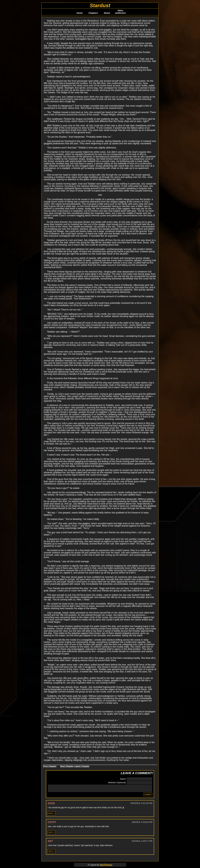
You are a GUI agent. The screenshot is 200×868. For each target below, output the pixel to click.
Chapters (93, 13)
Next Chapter (67, 766)
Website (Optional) (117, 782)
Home (80, 13)
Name (123, 778)
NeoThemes (106, 866)
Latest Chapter (82, 766)
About (107, 13)
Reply (51, 815)
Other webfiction (120, 12)
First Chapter (50, 766)
